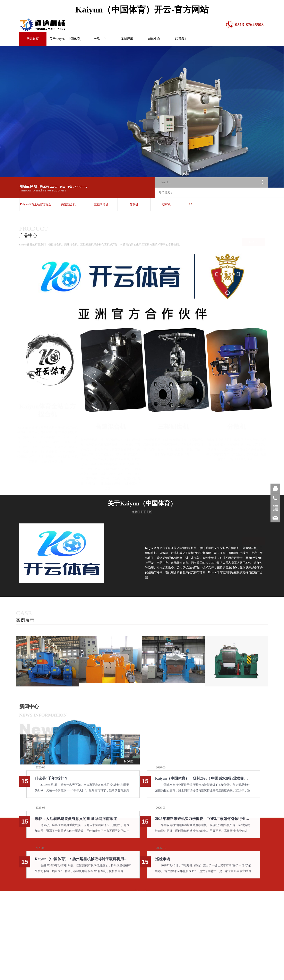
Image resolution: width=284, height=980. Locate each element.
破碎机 (167, 204)
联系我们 (181, 39)
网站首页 (33, 39)
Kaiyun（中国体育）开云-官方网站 (142, 10)
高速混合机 (68, 204)
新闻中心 (154, 39)
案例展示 (127, 39)
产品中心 (100, 39)
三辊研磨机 (101, 204)
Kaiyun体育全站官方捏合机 (36, 207)
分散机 (134, 204)
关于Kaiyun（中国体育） (66, 39)
